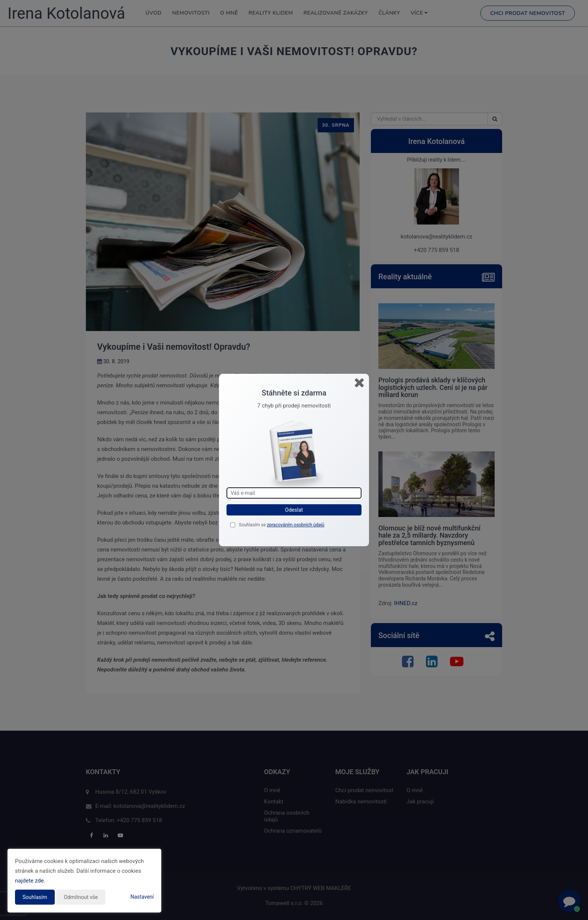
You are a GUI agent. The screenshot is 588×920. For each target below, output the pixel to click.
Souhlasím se (253, 525)
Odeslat (294, 510)
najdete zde (29, 881)
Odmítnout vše (81, 897)
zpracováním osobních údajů (296, 525)
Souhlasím (35, 897)
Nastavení (142, 897)
